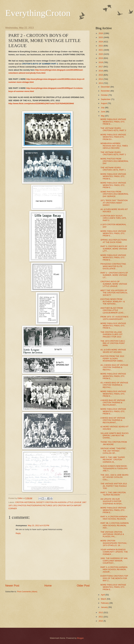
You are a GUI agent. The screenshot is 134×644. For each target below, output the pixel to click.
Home (48, 586)
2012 (101, 612)
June (103, 112)
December (106, 87)
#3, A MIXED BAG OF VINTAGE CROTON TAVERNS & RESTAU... (114, 385)
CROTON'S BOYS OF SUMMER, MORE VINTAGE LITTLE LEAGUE (114, 284)
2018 (101, 62)
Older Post (83, 586)
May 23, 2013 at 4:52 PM (38, 525)
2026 (101, 33)
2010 (101, 621)
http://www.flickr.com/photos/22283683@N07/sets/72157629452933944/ (41, 103)
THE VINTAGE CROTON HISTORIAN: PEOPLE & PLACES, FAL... (112, 534)
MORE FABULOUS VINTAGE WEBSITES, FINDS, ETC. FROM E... (113, 122)
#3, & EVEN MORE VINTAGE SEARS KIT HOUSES (113, 351)
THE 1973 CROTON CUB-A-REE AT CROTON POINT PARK (113, 343)
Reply (18, 533)
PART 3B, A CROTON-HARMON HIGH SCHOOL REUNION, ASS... (115, 525)
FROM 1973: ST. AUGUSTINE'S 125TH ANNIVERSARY (114, 318)
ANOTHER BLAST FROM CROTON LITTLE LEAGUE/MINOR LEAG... (113, 310)
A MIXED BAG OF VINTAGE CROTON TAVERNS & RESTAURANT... (113, 403)
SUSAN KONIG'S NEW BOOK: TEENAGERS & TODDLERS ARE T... (114, 468)
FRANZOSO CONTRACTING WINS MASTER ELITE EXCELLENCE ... (113, 266)
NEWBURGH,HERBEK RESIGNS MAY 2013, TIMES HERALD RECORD (114, 146)
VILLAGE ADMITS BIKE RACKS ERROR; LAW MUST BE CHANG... (114, 436)
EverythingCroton (38, 13)
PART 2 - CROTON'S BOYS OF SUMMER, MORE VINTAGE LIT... (114, 275)
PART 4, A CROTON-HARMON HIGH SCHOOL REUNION (114, 518)
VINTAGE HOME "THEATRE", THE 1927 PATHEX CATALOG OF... (113, 451)
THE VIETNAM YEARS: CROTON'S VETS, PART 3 (113, 129)
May (103, 116)
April (103, 595)
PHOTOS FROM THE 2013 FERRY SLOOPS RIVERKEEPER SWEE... (112, 358)
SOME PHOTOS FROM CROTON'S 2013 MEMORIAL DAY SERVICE (114, 194)
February (105, 603)
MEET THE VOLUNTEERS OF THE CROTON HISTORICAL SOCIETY (114, 293)
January (105, 607)
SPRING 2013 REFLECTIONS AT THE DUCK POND (114, 241)
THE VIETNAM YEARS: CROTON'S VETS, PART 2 (113, 153)
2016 (101, 71)
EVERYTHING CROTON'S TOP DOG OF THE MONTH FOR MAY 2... (114, 578)
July (103, 108)
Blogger (80, 638)
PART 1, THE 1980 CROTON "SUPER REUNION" (113, 494)
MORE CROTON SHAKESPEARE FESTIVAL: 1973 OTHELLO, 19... (114, 543)
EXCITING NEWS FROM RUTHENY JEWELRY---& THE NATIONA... (113, 301)
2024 (101, 42)
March (104, 599)
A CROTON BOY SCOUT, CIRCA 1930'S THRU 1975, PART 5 (113, 218)
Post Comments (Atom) (27, 592)
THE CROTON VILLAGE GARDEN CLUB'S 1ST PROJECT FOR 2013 (111, 334)
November (106, 91)
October (105, 95)
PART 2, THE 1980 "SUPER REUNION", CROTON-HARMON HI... (113, 460)
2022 (101, 46)
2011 (101, 617)
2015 (101, 75)
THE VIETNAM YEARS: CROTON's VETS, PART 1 (113, 169)
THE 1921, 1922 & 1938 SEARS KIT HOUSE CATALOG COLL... (114, 477)
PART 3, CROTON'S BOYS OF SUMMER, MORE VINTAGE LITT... (114, 249)
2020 (101, 54)
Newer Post (12, 586)
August (104, 103)
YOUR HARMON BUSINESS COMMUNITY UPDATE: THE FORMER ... (114, 552)
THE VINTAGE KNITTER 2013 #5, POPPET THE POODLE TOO (114, 486)
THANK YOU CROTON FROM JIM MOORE (114, 443)
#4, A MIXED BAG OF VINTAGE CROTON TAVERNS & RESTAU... (114, 367)
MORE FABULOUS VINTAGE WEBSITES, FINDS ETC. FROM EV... (113, 137)
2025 (101, 37)
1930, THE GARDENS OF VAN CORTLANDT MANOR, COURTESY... (114, 561)
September (106, 99)
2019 (101, 58)
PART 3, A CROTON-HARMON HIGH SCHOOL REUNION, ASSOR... (114, 570)
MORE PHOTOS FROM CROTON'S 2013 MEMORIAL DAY (114, 161)
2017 (101, 67)
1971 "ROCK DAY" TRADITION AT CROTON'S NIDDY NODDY (114, 203)
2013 (101, 83)
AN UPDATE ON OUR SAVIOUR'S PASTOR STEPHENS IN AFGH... (112, 501)
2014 (101, 79)
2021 (101, 50)
